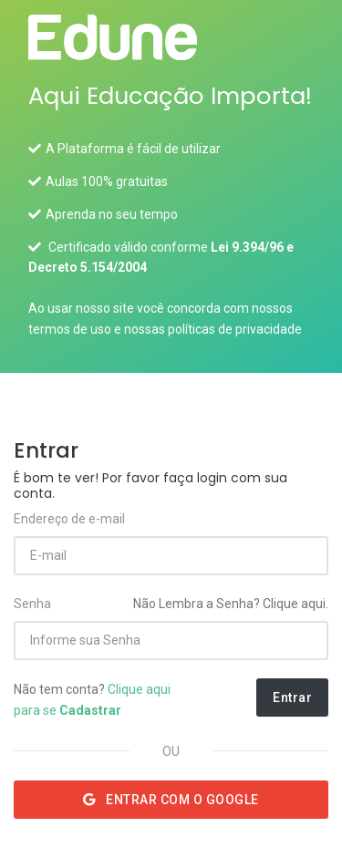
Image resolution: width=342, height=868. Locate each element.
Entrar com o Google (171, 800)
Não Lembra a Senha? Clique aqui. (231, 604)
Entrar (292, 697)
